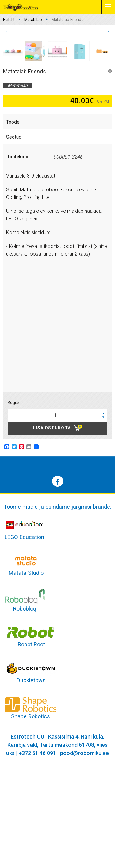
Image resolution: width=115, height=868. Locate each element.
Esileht (9, 19)
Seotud (14, 239)
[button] (103, 515)
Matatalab (33, 19)
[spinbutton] (57, 518)
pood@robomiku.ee (84, 855)
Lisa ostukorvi (53, 530)
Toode (13, 224)
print (110, 174)
